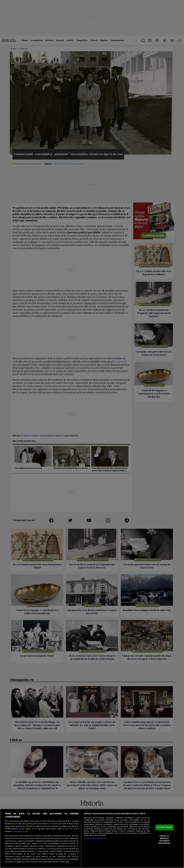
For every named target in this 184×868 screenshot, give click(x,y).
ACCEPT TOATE (164, 827)
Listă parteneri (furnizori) (95, 838)
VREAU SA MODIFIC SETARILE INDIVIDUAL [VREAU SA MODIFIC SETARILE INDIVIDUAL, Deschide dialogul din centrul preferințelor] (164, 840)
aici (36, 851)
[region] (92, 838)
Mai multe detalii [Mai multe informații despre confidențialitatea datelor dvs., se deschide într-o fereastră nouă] (21, 831)
